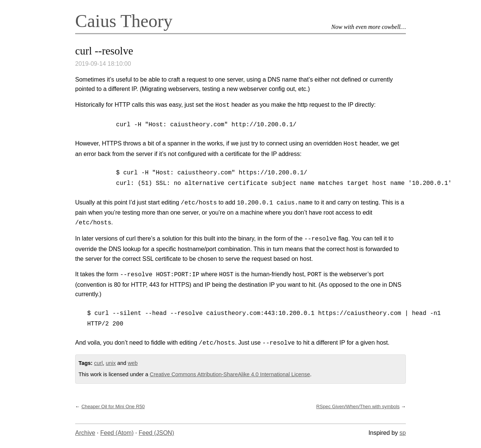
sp (403, 433)
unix (111, 363)
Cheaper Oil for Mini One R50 (113, 406)
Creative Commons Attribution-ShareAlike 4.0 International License (230, 374)
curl (98, 363)
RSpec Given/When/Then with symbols (358, 406)
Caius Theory (124, 21)
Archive (85, 433)
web (133, 363)
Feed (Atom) (117, 433)
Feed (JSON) (156, 433)
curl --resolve (104, 51)
